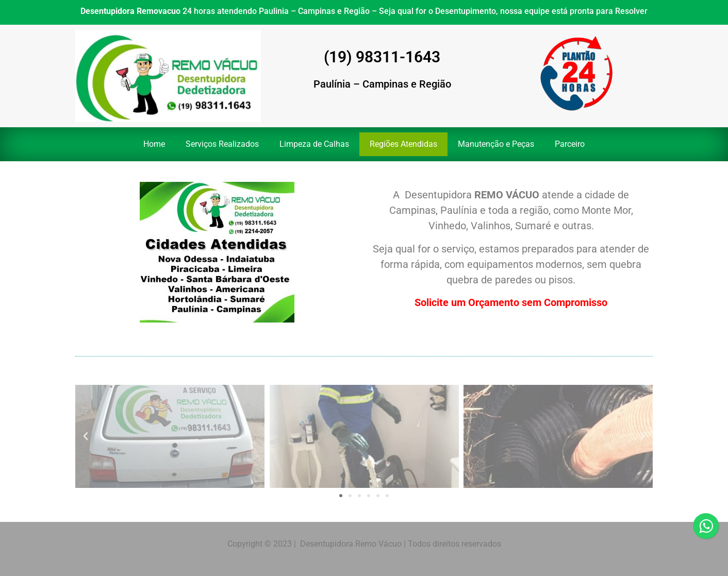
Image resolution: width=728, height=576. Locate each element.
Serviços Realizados (222, 144)
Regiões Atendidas (403, 144)
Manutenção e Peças (496, 144)
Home (154, 144)
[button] (86, 436)
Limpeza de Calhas (314, 144)
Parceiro (570, 144)
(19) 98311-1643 (382, 57)
